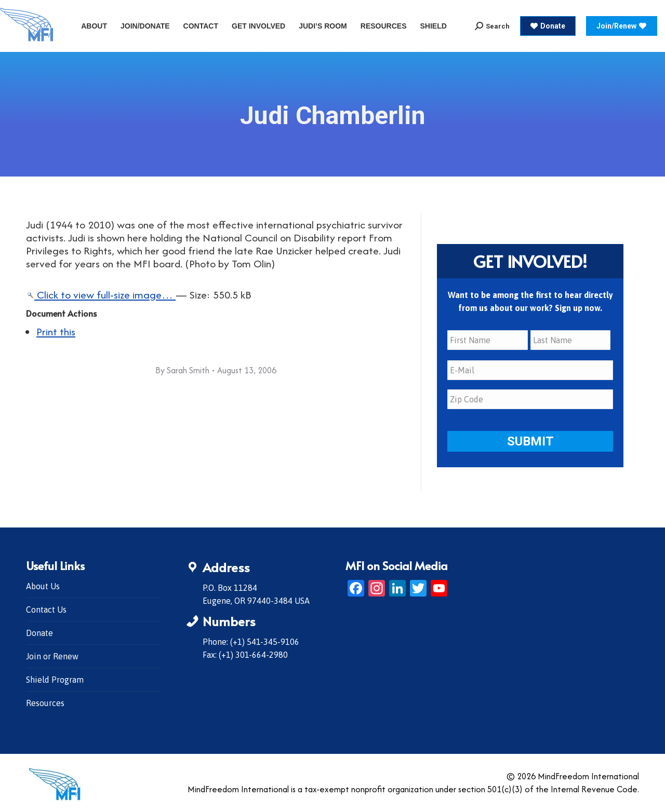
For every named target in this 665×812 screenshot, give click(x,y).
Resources (45, 703)
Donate (39, 633)
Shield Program (55, 680)
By (182, 370)
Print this (56, 331)
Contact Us (46, 610)
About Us (43, 586)
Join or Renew (52, 656)
